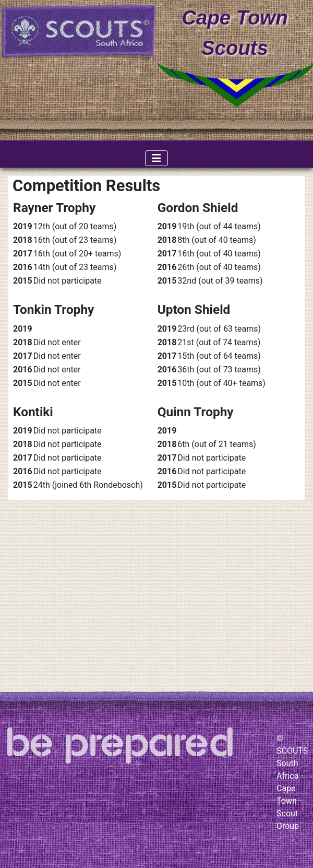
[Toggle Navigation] (156, 158)
